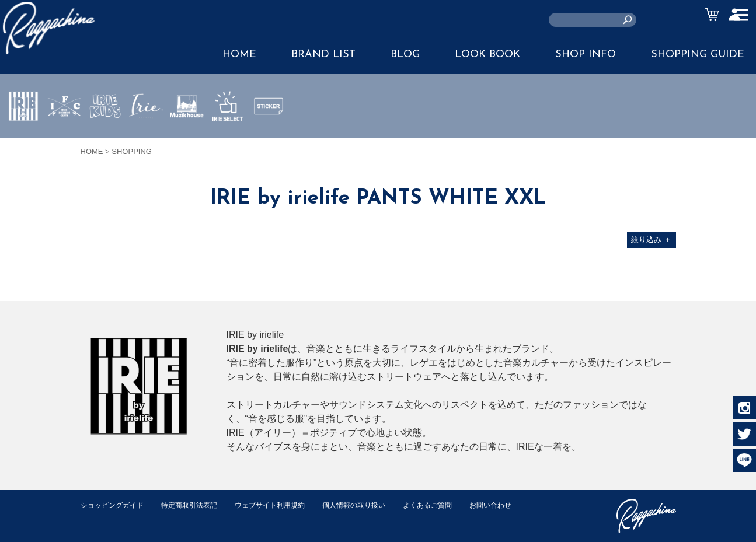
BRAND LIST (323, 55)
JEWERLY (146, 134)
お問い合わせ (103, 517)
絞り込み (651, 239)
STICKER (269, 134)
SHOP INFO (586, 55)
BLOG (405, 55)
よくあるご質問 (450, 505)
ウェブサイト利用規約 (283, 505)
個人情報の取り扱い (372, 505)
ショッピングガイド (115, 505)
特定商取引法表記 (197, 505)
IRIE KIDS (105, 141)
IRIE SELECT (228, 141)
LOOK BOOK (487, 55)
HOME (239, 55)
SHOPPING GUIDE (698, 55)
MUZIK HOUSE (187, 141)
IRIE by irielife (23, 141)
